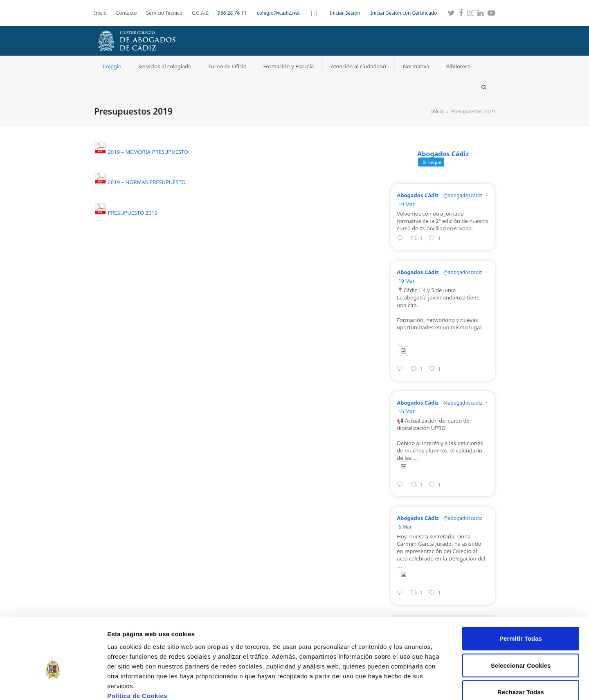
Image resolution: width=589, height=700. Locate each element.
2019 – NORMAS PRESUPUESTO (146, 182)
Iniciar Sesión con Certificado (404, 13)
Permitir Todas (521, 593)
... (400, 343)
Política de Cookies (137, 650)
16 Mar (406, 411)
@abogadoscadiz (463, 195)
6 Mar (405, 527)
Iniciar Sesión (345, 13)
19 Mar (406, 204)
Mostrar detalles (440, 684)
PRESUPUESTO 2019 (133, 213)
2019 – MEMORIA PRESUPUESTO (148, 152)
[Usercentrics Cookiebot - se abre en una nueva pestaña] (53, 684)
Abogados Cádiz (418, 195)
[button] (484, 87)
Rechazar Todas (521, 646)
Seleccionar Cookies (521, 620)
